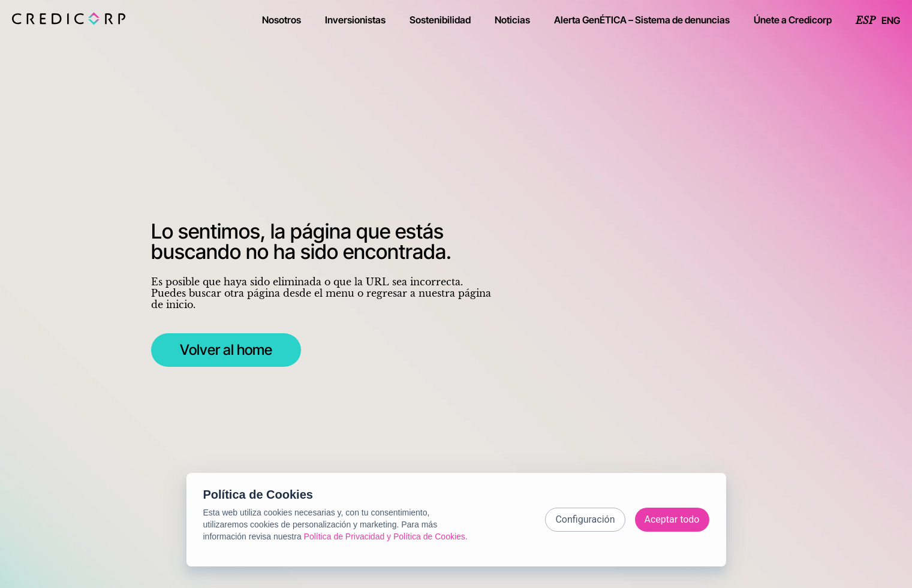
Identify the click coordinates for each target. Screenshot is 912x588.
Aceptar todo (672, 519)
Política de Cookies (258, 494)
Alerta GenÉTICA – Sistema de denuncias (642, 20)
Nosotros (282, 20)
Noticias (512, 20)
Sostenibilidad (440, 20)
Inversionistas (355, 20)
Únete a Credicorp (793, 20)
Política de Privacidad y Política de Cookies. (386, 536)
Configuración (585, 519)
